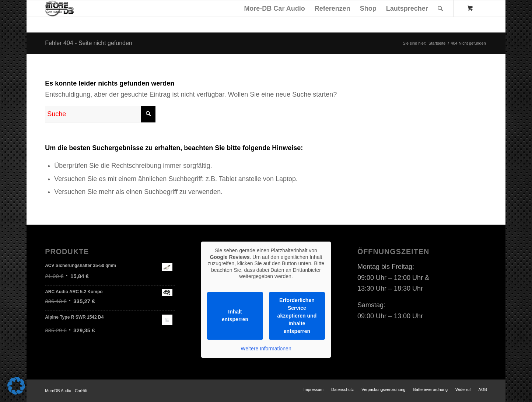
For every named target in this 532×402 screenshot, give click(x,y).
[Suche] (440, 8)
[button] (16, 386)
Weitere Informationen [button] (266, 349)
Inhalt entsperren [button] (235, 316)
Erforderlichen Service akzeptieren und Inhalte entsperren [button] (297, 316)
